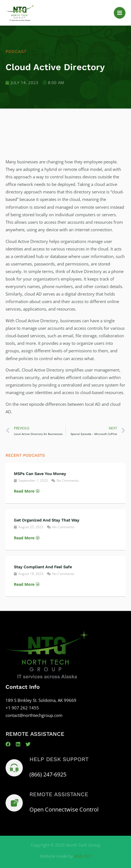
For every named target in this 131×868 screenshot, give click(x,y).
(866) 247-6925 (48, 774)
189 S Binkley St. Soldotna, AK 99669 (41, 700)
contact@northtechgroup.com (34, 715)
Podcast (16, 51)
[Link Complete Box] (65, 483)
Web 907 (83, 856)
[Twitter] (28, 744)
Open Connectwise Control (64, 809)
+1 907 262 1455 (22, 708)
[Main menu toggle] (120, 13)
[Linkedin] (18, 744)
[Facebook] (8, 744)
